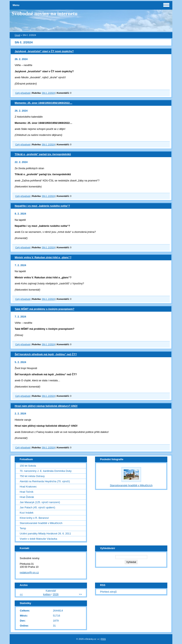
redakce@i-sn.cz (29, 572)
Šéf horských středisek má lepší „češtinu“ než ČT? (46, 354)
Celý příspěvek (23, 93)
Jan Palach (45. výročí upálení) (37, 507)
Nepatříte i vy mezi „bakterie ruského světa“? (42, 206)
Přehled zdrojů (108, 592)
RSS (103, 639)
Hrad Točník (27, 492)
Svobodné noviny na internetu (45, 14)
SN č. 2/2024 (48, 93)
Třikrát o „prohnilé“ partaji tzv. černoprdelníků (43, 154)
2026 (56, 594)
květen (47, 594)
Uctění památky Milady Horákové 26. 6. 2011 (45, 534)
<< (21, 594)
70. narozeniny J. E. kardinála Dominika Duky (46, 471)
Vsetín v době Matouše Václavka (38, 539)
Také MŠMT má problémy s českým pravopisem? (44, 309)
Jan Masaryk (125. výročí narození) (40, 502)
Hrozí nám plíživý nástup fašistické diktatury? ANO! (46, 406)
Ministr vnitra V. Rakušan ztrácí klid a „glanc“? (43, 257)
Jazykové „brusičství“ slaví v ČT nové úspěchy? (44, 51)
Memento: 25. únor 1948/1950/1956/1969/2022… (43, 103)
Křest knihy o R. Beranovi (34, 518)
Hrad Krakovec (28, 487)
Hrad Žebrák (27, 497)
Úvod (17, 35)
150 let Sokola (28, 466)
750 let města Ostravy (32, 476)
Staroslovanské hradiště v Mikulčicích (41, 523)
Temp (23, 528)
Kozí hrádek (27, 513)
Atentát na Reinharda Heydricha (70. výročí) (45, 481)
